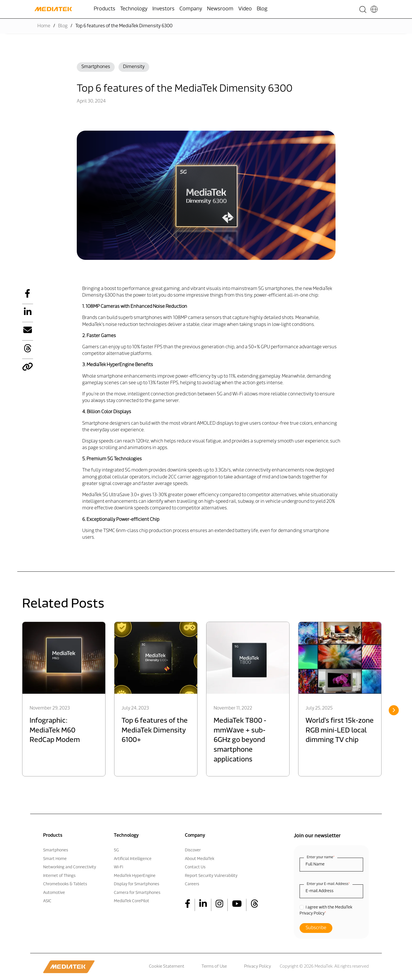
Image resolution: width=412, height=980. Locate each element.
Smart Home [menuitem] (55, 859)
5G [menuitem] (116, 850)
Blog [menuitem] (262, 9)
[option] (64, 699)
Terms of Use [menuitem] (214, 967)
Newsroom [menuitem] (220, 9)
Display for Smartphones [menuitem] (137, 884)
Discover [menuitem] (193, 850)
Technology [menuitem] (134, 9)
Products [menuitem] (105, 9)
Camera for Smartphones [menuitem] (137, 893)
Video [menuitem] (245, 9)
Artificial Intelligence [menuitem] (133, 859)
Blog (63, 26)
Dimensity (134, 67)
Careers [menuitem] (192, 884)
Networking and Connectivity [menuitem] (70, 867)
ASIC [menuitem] (47, 901)
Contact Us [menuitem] (195, 867)
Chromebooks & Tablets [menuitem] (65, 884)
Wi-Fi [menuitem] (118, 867)
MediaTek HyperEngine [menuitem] (135, 876)
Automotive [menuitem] (54, 893)
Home (44, 26)
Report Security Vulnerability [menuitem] (211, 876)
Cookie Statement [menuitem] (167, 967)
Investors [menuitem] (163, 9)
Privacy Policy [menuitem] (258, 967)
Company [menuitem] (191, 9)
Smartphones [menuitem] (56, 850)
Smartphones (96, 67)
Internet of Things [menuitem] (59, 876)
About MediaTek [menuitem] (200, 859)
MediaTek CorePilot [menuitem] (132, 901)
